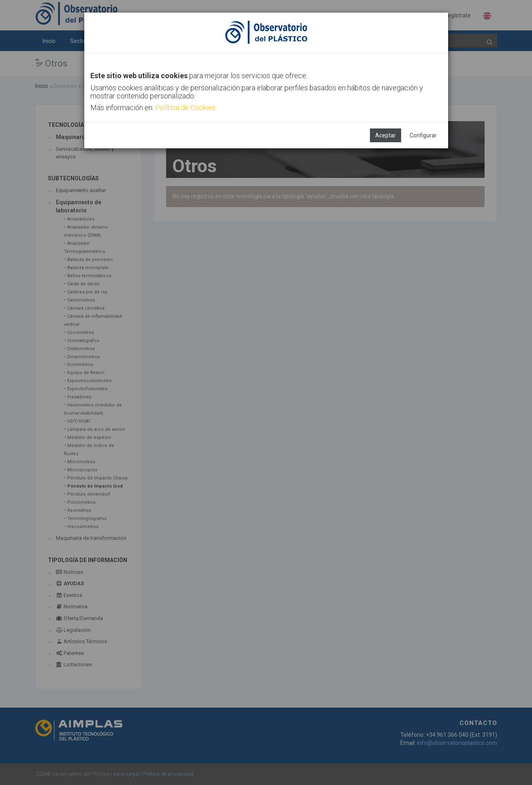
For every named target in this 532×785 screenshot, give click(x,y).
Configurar (423, 135)
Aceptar (386, 135)
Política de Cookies (185, 108)
